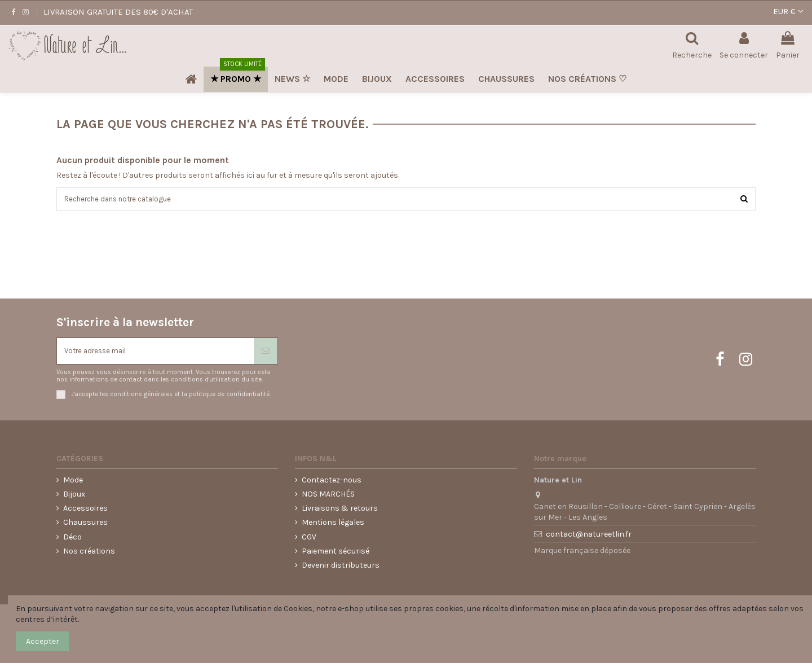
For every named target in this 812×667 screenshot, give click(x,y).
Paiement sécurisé (336, 554)
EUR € (788, 11)
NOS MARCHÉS (328, 498)
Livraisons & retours (340, 512)
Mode (73, 483)
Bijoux (74, 498)
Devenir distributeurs (341, 569)
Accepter (43, 641)
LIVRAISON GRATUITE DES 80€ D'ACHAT (118, 12)
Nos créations (89, 554)
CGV (309, 540)
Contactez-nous (332, 483)
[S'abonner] (266, 354)
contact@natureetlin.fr (589, 538)
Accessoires (85, 512)
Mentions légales (333, 526)
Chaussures (85, 526)
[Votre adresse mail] (155, 354)
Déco (72, 540)
